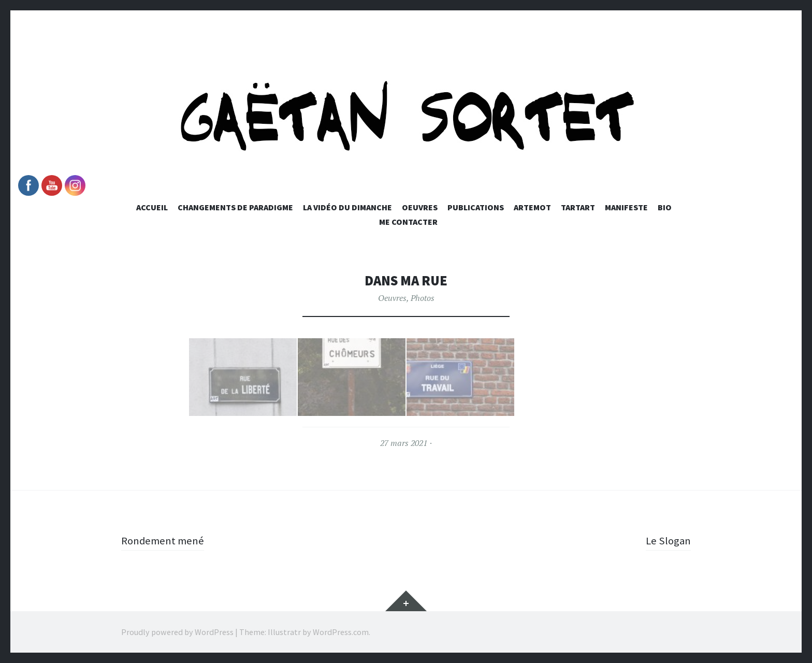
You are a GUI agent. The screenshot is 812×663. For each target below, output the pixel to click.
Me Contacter (408, 222)
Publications (476, 207)
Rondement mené (165, 540)
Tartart (578, 207)
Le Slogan (667, 540)
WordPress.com (341, 632)
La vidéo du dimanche (347, 207)
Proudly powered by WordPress (177, 632)
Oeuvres (420, 207)
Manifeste (626, 207)
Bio (665, 207)
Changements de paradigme (235, 207)
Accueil (152, 207)
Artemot (532, 207)
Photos (423, 298)
